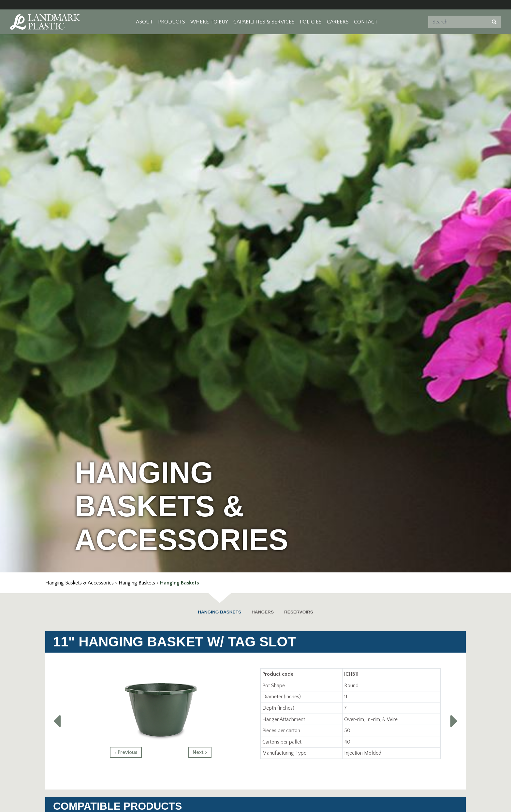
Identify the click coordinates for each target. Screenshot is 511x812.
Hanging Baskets (137, 583)
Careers (338, 22)
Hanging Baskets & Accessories (80, 583)
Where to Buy (209, 22)
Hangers (263, 612)
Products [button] (172, 22)
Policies (311, 22)
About (144, 22)
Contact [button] (366, 22)
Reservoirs (299, 612)
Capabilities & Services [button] (264, 22)
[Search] (457, 22)
